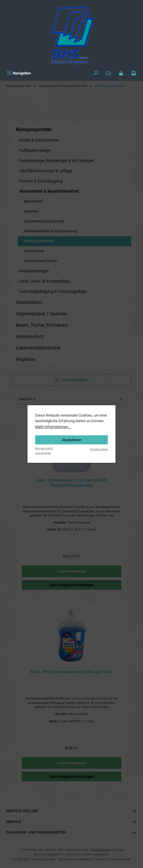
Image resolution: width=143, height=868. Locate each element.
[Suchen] (96, 73)
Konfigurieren (99, 449)
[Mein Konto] (121, 73)
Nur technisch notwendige (44, 450)
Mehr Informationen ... (53, 427)
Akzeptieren (72, 440)
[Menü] (19, 73)
